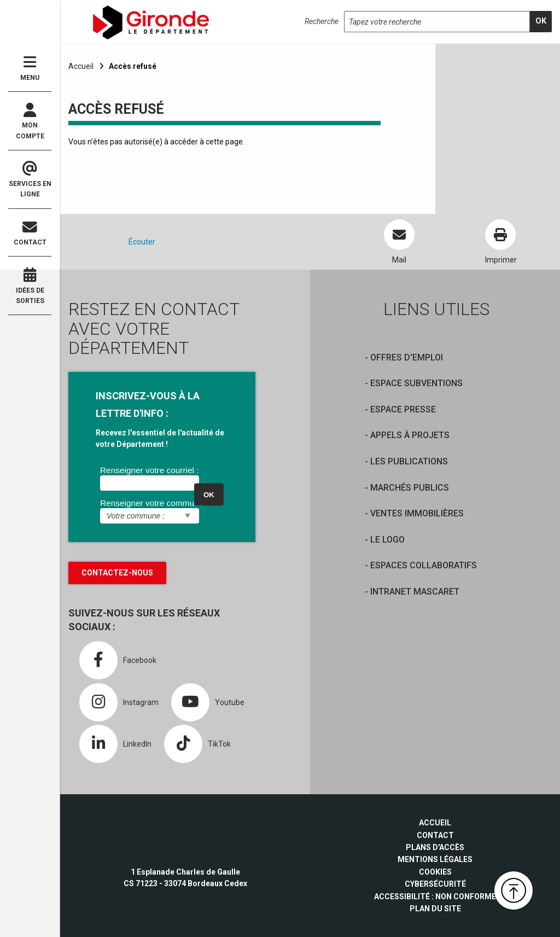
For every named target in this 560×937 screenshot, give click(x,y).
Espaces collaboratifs (424, 565)
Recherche (322, 21)
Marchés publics (410, 488)
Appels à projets (410, 435)
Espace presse (403, 409)
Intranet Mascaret (415, 592)
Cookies (435, 872)
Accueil (81, 66)
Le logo (387, 540)
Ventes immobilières (417, 513)
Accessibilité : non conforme (435, 897)
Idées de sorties (30, 286)
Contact (30, 233)
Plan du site (435, 909)
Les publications (409, 461)
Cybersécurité (435, 884)
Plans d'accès (435, 847)
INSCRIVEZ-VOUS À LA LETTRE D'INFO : (148, 405)
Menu (30, 68)
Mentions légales (435, 859)
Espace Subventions (416, 383)
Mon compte (30, 121)
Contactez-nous (117, 573)
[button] (514, 891)
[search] (541, 22)
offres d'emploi (407, 357)
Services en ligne (30, 180)
